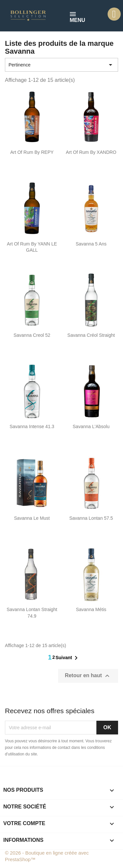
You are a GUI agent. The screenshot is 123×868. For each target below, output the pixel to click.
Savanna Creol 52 (32, 335)
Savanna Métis (91, 609)
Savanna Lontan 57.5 (91, 518)
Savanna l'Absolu (91, 426)
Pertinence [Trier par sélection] (61, 65)
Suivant (68, 658)
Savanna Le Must (32, 518)
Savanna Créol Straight (91, 335)
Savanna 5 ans (91, 244)
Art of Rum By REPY (32, 152)
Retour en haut (88, 676)
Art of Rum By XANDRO (91, 152)
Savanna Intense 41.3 (32, 426)
